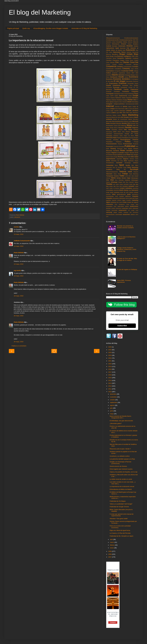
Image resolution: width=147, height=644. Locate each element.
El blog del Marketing (40, 12)
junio (112, 411)
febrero (113, 545)
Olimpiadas (135, 132)
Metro (122, 121)
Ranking (113, 149)
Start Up (115, 167)
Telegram (136, 172)
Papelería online (118, 136)
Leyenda (116, 111)
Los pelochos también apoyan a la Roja (122, 459)
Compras (120, 66)
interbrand (122, 198)
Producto (136, 144)
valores (133, 214)
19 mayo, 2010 (19, 276)
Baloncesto (117, 52)
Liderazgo (122, 111)
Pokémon (119, 142)
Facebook (118, 89)
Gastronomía (123, 96)
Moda (108, 123)
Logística (108, 113)
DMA (137, 73)
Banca (124, 52)
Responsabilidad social (119, 155)
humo (116, 196)
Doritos (126, 77)
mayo (112, 414)
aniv (114, 184)
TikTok (119, 174)
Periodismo (125, 138)
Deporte (115, 75)
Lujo (118, 113)
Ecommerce (134, 77)
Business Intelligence (124, 56)
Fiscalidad (117, 91)
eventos (108, 194)
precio (127, 206)
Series (108, 161)
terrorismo (136, 212)
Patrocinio (109, 138)
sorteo (120, 212)
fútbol (114, 194)
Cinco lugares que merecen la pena (121, 469)
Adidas (125, 42)
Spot (122, 165)
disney (126, 190)
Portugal (136, 142)
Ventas (119, 178)
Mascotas (109, 117)
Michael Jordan (128, 121)
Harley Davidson (127, 98)
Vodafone (127, 180)
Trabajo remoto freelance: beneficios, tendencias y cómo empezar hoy (127, 249)
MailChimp (109, 115)
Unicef (136, 176)
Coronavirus (110, 71)
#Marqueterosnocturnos (113, 38)
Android (109, 46)
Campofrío (121, 58)
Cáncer (128, 73)
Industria (125, 102)
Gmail (130, 96)
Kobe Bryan (121, 109)
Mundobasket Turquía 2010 (113, 126)
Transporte (110, 176)
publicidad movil (127, 208)
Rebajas (136, 149)
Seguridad (119, 159)
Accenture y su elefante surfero (120, 456)
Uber (133, 176)
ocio (137, 204)
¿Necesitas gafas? (116, 423)
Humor (130, 100)
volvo (137, 215)
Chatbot (136, 60)
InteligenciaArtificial (119, 104)
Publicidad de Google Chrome (119, 507)
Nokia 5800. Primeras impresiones (124, 281)
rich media (131, 210)
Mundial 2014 (126, 123)
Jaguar (130, 107)
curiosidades (110, 190)
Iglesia (112, 102)
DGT (133, 73)
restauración (123, 210)
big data (136, 184)
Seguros (126, 159)
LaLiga (108, 111)
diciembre (113, 394)
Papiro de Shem (129, 136)
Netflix (108, 130)
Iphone (125, 106)
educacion (17, 217)
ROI (137, 146)
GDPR (112, 96)
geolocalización (121, 194)
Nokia (130, 130)
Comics (121, 64)
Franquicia (117, 94)
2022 (110, 358)
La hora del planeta (133, 109)
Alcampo (108, 44)
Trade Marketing (134, 174)
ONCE (119, 132)
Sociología (128, 163)
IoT (121, 107)
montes (16, 227)
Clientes (126, 62)
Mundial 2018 (135, 123)
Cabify (137, 56)
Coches (108, 65)
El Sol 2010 (110, 81)
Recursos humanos (113, 151)
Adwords (136, 42)
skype (115, 212)
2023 (110, 355)
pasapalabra (109, 206)
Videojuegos (135, 178)
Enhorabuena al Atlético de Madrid (121, 489)
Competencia (111, 66)
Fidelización (134, 89)
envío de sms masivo (127, 192)
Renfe (136, 153)
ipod (131, 198)
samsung (109, 212)
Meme (130, 119)
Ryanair (126, 157)
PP (132, 134)
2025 (110, 350)
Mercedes (109, 121)
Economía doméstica (121, 79)
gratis (129, 194)
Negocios (135, 128)
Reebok (136, 151)
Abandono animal (111, 42)
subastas (126, 212)
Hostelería (120, 100)
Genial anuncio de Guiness (118, 466)
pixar (115, 206)
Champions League (118, 60)
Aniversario (122, 46)
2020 (134, 40)
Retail (128, 155)
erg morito (17, 270)
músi (116, 204)
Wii (124, 182)
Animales (115, 46)
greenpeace (135, 194)
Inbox (121, 102)
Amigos (130, 44)
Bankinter (129, 52)
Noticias (136, 130)
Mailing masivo (117, 115)
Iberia (108, 102)
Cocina (114, 64)
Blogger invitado (126, 54)
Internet (110, 106)
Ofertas (128, 132)
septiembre (114, 402)
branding (125, 186)
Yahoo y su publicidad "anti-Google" (121, 504)
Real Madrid (128, 149)
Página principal (13, 28)
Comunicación (128, 66)
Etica (131, 85)
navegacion (122, 204)
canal (137, 186)
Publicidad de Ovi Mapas (118, 501)
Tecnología (134, 169)
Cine (117, 62)
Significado (131, 161)
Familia (126, 89)
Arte (128, 48)
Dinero (108, 77)
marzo (112, 542)
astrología (126, 184)
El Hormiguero (134, 79)
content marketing (126, 188)
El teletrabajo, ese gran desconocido (121, 421)
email (108, 192)
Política (128, 142)
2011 (110, 389)
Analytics (136, 44)
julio (112, 408)
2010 (110, 392)
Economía (109, 79)
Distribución (114, 77)
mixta (125, 202)
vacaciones (126, 214)
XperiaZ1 (131, 182)
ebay (130, 190)
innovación (116, 198)
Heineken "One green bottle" (119, 519)
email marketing (115, 192)
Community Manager (132, 65)
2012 (110, 386)
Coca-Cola (134, 62)
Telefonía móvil (126, 172)
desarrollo (116, 190)
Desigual (128, 75)
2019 (110, 366)
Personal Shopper (134, 138)
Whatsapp (114, 182)
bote (121, 186)
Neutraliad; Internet (117, 130)
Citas (121, 63)
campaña (131, 186)
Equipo (136, 83)
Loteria (114, 113)
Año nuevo (109, 52)
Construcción (110, 69)
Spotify (128, 165)
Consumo (126, 68)
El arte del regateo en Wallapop (127, 269)
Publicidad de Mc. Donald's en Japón (121, 536)
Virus (116, 180)
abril (112, 539)
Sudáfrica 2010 (113, 169)
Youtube (109, 184)
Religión (127, 153)
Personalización (125, 140)
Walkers (108, 182)
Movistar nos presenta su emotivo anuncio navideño (125, 227)
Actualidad (119, 42)
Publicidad (130, 146)
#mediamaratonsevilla (112, 40)
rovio (137, 210)
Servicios (114, 161)
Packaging (109, 136)
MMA (124, 113)
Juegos (112, 109)
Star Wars (135, 165)
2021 (110, 361)
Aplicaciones (110, 48)
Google (135, 96)
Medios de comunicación (120, 119)
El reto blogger (120, 81)
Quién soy (26, 28)
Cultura (108, 73)
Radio (108, 149)
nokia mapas (130, 204)
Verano (124, 178)
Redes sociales (126, 150)
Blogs (136, 54)
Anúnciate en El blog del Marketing (84, 28)
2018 (110, 369)
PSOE (136, 134)
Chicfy (108, 63)
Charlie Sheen (129, 60)
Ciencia (112, 62)
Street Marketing (133, 167)
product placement (116, 208)
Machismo (136, 113)
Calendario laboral (111, 58)
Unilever (108, 178)
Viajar (129, 178)
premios (108, 208)
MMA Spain (129, 113)
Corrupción (118, 71)
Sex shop (120, 161)
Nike (125, 130)
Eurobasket (109, 87)
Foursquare (110, 94)
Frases (122, 94)
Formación (126, 91)
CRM (133, 56)
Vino (108, 180)
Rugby (116, 157)
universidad (119, 214)
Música (129, 125)
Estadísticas (117, 85)
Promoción (110, 146)
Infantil (129, 102)
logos (124, 200)
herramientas (110, 196)
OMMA (115, 132)
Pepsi (115, 138)
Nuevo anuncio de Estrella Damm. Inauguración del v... (121, 417)
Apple (117, 48)
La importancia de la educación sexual (122, 486)
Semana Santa (134, 159)
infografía (109, 198)
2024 (110, 352)
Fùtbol (108, 96)
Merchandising (116, 121)
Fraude (126, 94)
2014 (110, 380)
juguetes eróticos (117, 200)
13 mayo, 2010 (19, 234)
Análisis (136, 46)
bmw (118, 186)
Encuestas (131, 83)
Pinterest (135, 140)
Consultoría (118, 69)
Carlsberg (135, 58)
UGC (130, 176)
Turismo (116, 176)
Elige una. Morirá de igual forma (120, 530)
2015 (110, 378)
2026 (110, 347)
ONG (123, 132)
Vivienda (121, 180)
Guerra (113, 98)
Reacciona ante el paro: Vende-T (120, 449)
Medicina (132, 117)
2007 (110, 557)
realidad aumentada (112, 210)
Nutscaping (109, 132)
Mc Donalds (125, 117)
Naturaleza (121, 128)
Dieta (137, 75)
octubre (113, 400)
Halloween (118, 98)
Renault (132, 153)
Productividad (127, 144)
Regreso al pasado (118, 153)
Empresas (123, 83)
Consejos (135, 66)
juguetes (109, 200)
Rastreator (120, 149)
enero (112, 548)
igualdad (122, 196)
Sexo (125, 161)
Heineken (135, 98)
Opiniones (109, 134)
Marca (124, 115)
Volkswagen (135, 180)
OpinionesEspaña (118, 134)
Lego (112, 111)
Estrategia (125, 85)
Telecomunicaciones (112, 172)
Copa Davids (135, 69)
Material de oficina (116, 117)
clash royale (109, 188)
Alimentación (116, 44)
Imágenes (116, 102)
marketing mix (115, 202)
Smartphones (110, 163)
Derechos (122, 75)
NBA (134, 125)
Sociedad (119, 163)
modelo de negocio (133, 202)
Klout (117, 109)
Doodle (121, 77)
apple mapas (119, 184)
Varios (113, 178)
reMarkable (135, 208)
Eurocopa (116, 87)
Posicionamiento (111, 144)
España (109, 85)
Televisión (109, 174)
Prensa (120, 144)
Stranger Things (122, 167)
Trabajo (125, 174)
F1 (134, 87)
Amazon (124, 44)
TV (125, 169)
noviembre (114, 397)
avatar (131, 184)
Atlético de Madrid (116, 50)
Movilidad (113, 123)
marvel (121, 202)
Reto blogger (134, 155)
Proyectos (116, 147)
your (107, 216)
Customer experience (119, 73)
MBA (121, 113)
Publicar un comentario (19, 346)
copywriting (135, 188)
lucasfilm (129, 200)
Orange (127, 134)
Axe (137, 50)
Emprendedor (113, 83)
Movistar (119, 123)
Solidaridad (110, 165)
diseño (121, 190)
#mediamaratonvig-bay (126, 40)
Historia (114, 100)
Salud (136, 157)
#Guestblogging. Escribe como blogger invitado (51, 28)
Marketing (133, 115)
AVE (137, 40)
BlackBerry (115, 54)
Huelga (125, 100)
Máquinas (124, 126)
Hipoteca (109, 100)
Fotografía (135, 91)
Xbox (127, 182)
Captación (128, 58)
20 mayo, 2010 (19, 316)
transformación (110, 214)
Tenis (115, 174)
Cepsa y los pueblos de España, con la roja (123, 472)
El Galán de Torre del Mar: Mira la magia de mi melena (127, 259)
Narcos (116, 128)
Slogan (136, 161)
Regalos (108, 153)
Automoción (131, 50)
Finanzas (109, 91)
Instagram (109, 104)
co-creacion (116, 188)
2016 (110, 375)
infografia (135, 196)
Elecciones (129, 81)
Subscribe (122, 326)
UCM (127, 176)
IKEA (135, 100)
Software (136, 163)
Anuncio (130, 46)
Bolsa (108, 56)
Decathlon (109, 75)
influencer (128, 196)
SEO (132, 157)
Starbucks (109, 167)
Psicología (122, 147)
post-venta (121, 206)
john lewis (135, 198)
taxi (131, 212)
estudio (136, 192)
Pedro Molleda (19, 253)
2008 (110, 554)
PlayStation (109, 142)
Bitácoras (108, 54)
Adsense (130, 42)
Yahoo (136, 182)
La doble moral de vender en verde (121, 479)
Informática (135, 102)
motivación (110, 204)
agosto (112, 405)
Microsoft (135, 121)
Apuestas (123, 48)
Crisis (131, 71)
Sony (116, 165)
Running (120, 157)
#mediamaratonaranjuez (131, 38)
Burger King (113, 56)
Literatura (135, 111)
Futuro (136, 94)
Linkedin (129, 111)
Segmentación (111, 159)
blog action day (111, 186)
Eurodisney (124, 87)
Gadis (116, 96)
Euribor (136, 85)
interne (127, 198)
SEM (129, 157)
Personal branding (112, 140)
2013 (110, 383)
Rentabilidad (109, 155)
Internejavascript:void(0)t (132, 104)
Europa (130, 87)
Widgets (120, 182)
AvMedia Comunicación (22, 241)
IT (138, 100)
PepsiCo (119, 138)
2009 (110, 551)
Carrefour (109, 60)
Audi (124, 50)
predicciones (134, 206)
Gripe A (108, 98)
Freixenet (131, 94)
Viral (112, 180)
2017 (110, 372)
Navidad (128, 127)
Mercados (136, 119)
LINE (126, 109)
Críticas (136, 71)
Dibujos (133, 75)
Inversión (117, 107)
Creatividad (125, 71)
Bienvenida (135, 52)
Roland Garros (110, 157)
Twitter (122, 176)
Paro (137, 136)
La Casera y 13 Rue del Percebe (120, 533)
